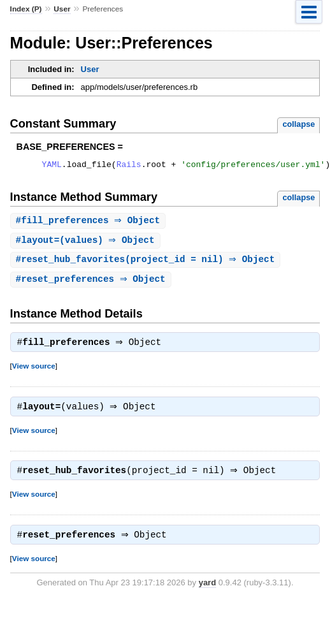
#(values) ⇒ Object (87, 243)
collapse (298, 124)
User (62, 9)
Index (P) (26, 9)
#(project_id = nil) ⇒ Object (147, 263)
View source (34, 371)
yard (207, 592)
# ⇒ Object (90, 223)
